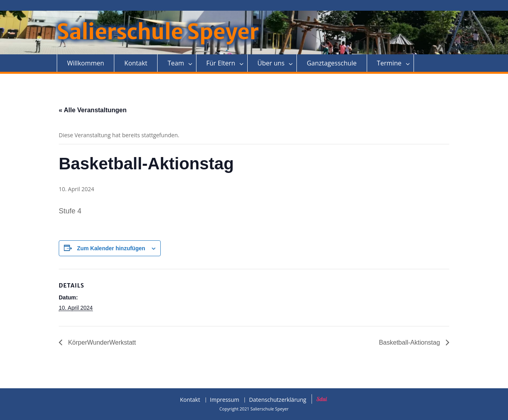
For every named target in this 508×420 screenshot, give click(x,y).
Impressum (225, 400)
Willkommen (86, 63)
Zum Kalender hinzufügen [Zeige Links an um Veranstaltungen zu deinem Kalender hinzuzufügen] (111, 248)
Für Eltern (221, 63)
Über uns (271, 63)
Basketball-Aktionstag (410, 342)
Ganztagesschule (332, 63)
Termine (389, 63)
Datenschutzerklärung (277, 400)
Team (176, 63)
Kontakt (136, 63)
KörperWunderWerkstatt (101, 342)
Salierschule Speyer (158, 32)
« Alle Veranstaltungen (93, 110)
